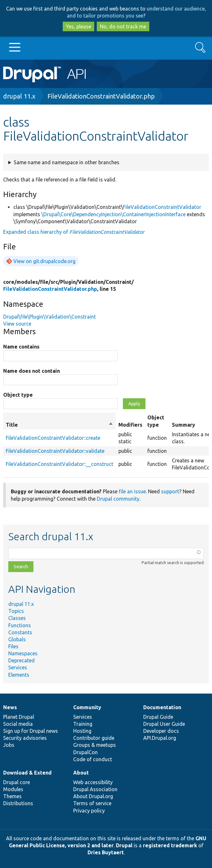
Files (13, 646)
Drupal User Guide (164, 724)
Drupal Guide (158, 717)
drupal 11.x (19, 96)
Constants (20, 632)
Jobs (9, 745)
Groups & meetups (95, 745)
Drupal (124, 845)
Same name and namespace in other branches (67, 162)
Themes (12, 796)
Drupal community (118, 499)
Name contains (21, 347)
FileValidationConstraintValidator (162, 207)
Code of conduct (93, 759)
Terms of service (92, 803)
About (81, 773)
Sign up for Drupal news (31, 731)
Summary (184, 425)
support (170, 491)
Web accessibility (93, 782)
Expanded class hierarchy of (74, 232)
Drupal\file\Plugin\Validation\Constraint (49, 317)
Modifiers (130, 425)
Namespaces (23, 653)
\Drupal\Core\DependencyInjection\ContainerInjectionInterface (113, 214)
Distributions (18, 803)
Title (60, 425)
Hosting (82, 731)
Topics (16, 611)
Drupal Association (95, 789)
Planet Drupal (19, 717)
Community (87, 707)
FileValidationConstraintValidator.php (101, 96)
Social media (18, 724)
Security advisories (25, 738)
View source (17, 324)
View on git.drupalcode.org (44, 261)
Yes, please (78, 26)
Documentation (162, 707)
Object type (18, 395)
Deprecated (21, 660)
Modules (13, 789)
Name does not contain (32, 371)
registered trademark (170, 845)
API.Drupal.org (160, 738)
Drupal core (17, 782)
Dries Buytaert (106, 852)
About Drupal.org (93, 796)
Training (83, 724)
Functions (20, 625)
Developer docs (161, 731)
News (10, 707)
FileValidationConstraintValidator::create (53, 438)
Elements (19, 675)
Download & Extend (27, 773)
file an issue (132, 491)
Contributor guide (94, 738)
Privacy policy (89, 811)
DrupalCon (85, 752)
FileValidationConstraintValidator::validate (55, 451)
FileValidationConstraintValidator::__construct (60, 464)
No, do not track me (123, 26)
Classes (17, 618)
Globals (17, 639)
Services (18, 667)
